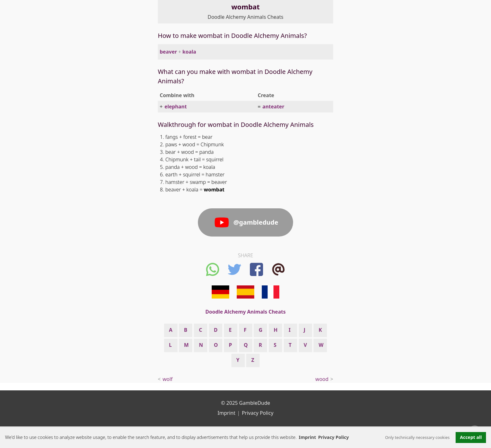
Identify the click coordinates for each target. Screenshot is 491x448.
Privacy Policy (258, 413)
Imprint (307, 437)
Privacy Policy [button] (333, 437)
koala (189, 52)
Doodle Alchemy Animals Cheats (246, 17)
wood (322, 379)
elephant (176, 107)
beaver (168, 52)
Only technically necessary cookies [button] (417, 437)
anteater (273, 107)
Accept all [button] (471, 437)
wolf (168, 379)
